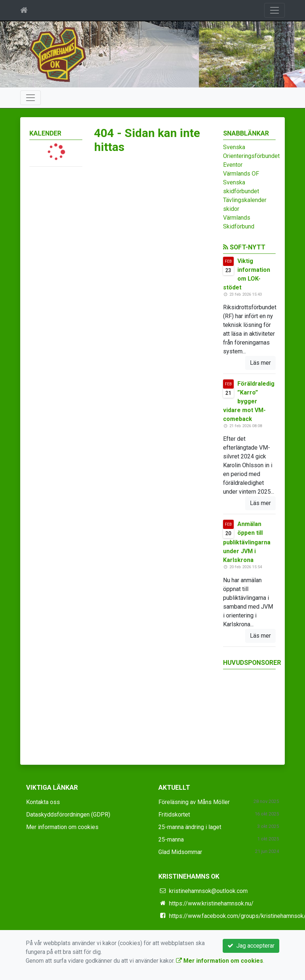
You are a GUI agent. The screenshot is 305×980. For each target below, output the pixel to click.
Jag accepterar (251, 946)
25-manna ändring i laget (190, 827)
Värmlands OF (241, 174)
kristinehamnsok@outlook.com (208, 891)
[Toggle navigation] (274, 10)
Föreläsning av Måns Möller (194, 802)
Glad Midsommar (180, 852)
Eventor (233, 165)
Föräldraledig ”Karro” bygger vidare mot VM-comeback (249, 401)
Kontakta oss (43, 802)
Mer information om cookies (62, 827)
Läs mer (260, 363)
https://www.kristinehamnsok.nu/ (211, 903)
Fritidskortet (174, 815)
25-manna (171, 840)
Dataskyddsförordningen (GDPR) (68, 815)
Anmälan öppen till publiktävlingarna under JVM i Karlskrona (247, 542)
